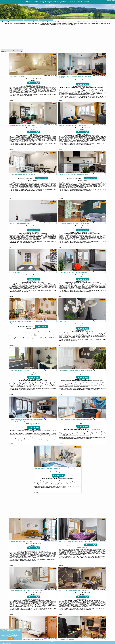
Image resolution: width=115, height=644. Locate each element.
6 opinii (68, 481)
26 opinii (94, 602)
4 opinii (103, 90)
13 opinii (93, 137)
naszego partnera (28, 97)
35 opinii (44, 137)
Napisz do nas (73, 642)
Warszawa (53, 54)
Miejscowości (20, 20)
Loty (27, 20)
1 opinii (95, 432)
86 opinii (40, 88)
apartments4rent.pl (111, 1)
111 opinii (31, 434)
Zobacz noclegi (34, 85)
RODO (14, 636)
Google (3, 631)
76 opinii (93, 285)
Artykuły (50, 20)
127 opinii (94, 236)
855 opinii (38, 285)
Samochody (35, 20)
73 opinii (46, 602)
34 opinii (98, 383)
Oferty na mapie (12, 20)
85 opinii (87, 334)
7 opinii (41, 236)
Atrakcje (42, 20)
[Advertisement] (57, 37)
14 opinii (42, 553)
